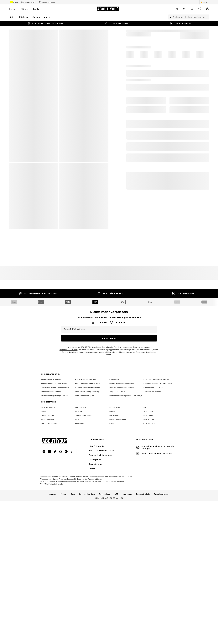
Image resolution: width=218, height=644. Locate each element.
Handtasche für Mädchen (86, 497)
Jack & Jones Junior (83, 533)
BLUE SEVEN (80, 525)
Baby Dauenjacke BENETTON (88, 501)
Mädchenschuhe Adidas (51, 509)
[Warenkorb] (207, 9)
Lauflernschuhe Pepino (85, 513)
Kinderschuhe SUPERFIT (51, 497)
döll (145, 525)
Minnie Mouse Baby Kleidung (87, 509)
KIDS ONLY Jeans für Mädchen (156, 497)
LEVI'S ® (79, 529)
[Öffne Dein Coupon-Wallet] (176, 9)
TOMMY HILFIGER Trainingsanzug (55, 505)
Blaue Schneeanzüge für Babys (54, 501)
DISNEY (44, 529)
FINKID (112, 529)
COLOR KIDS (115, 525)
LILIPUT (78, 537)
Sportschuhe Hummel (152, 509)
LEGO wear (148, 533)
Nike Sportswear (48, 525)
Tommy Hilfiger (48, 533)
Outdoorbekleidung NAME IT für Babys (126, 513)
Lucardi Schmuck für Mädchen (122, 501)
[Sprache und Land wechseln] (204, 2)
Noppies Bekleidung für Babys (88, 505)
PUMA (112, 541)
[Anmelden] (184, 9)
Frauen (13, 9)
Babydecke (114, 497)
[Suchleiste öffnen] (170, 17)
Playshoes (79, 541)
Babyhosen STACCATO (153, 505)
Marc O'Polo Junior (49, 541)
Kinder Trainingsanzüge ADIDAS (54, 513)
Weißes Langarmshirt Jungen (122, 505)
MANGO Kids (149, 537)
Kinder (36, 9)
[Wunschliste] (200, 9)
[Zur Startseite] (108, 9)
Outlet (14, 2)
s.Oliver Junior (149, 541)
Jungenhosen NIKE (117, 509)
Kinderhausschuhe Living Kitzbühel (158, 501)
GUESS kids (148, 529)
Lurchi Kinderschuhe (118, 537)
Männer (25, 9)
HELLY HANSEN (48, 537)
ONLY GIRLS (114, 533)
